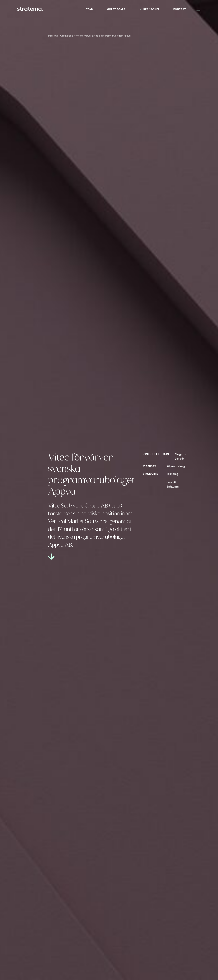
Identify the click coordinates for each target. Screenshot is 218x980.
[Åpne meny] (198, 9)
